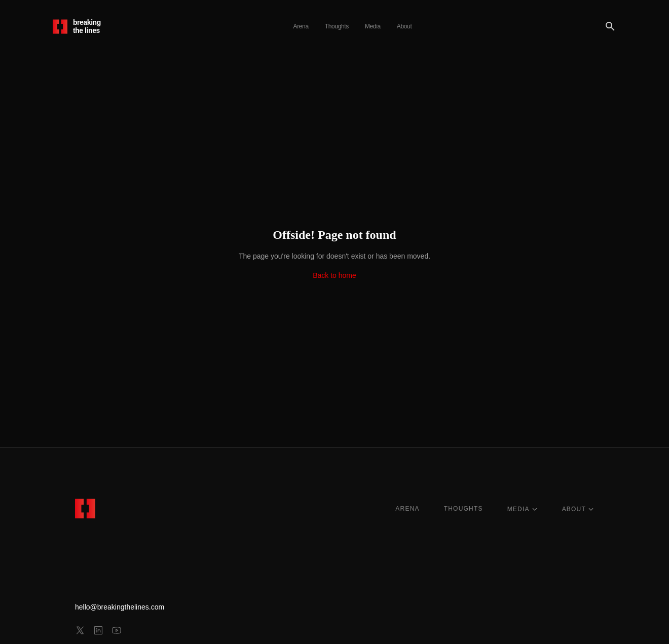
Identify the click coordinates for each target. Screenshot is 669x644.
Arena (301, 26)
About (404, 26)
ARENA (407, 509)
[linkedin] (98, 630)
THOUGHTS (463, 509)
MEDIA (523, 509)
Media (373, 26)
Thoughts (337, 26)
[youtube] (117, 630)
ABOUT (578, 509)
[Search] (610, 26)
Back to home (334, 275)
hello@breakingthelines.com (120, 607)
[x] (80, 630)
